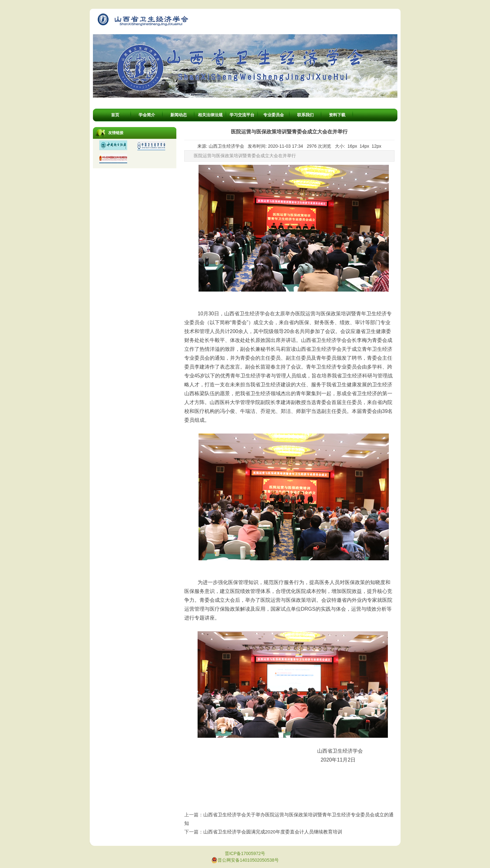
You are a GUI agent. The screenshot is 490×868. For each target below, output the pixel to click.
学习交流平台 (242, 115)
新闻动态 (179, 115)
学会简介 (147, 115)
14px (364, 146)
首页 (115, 115)
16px (352, 146)
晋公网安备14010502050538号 (245, 860)
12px (376, 146)
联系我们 (305, 115)
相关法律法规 (210, 115)
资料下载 (337, 115)
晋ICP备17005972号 (245, 853)
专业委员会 (274, 115)
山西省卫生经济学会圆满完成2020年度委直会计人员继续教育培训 (273, 832)
